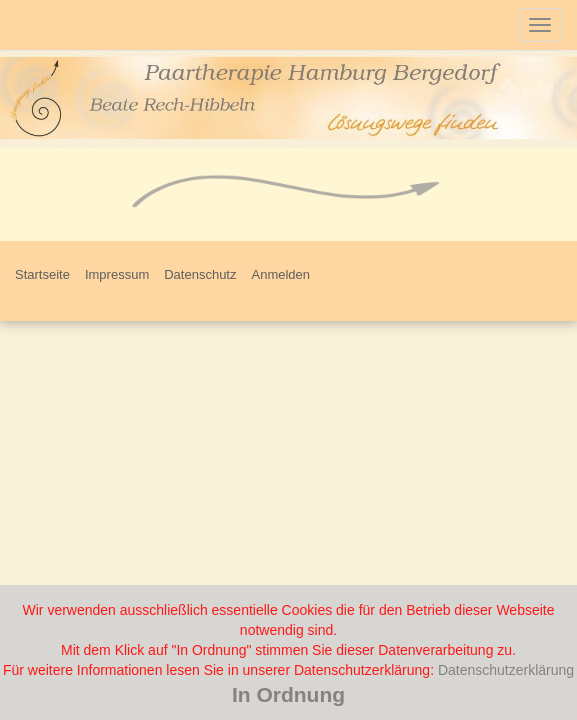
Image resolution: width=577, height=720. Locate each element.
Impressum (117, 274)
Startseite (42, 274)
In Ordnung (288, 694)
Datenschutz (200, 274)
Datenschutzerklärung (506, 670)
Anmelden (280, 274)
